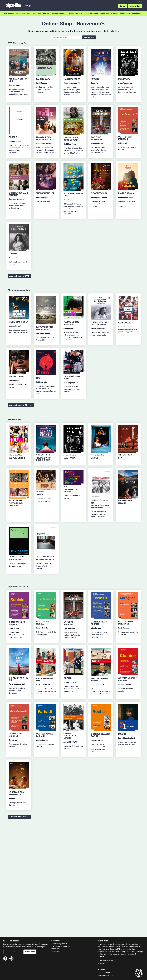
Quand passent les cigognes (99, 323)
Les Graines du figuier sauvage (45, 138)
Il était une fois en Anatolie (45, 328)
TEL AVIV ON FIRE (17, 458)
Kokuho (95, 79)
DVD (39, 13)
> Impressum (55, 951)
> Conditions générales (59, 944)
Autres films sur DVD (19, 276)
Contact (139, 2)
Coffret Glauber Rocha (100, 735)
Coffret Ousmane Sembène (19, 194)
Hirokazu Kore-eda (45, 680)
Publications (125, 13)
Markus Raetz (16, 560)
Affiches (115, 13)
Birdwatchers (17, 376)
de (129, 2)
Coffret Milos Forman (99, 623)
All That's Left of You (18, 80)
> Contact (101, 964)
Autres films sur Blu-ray (21, 405)
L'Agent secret (72, 79)
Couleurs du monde (70, 491)
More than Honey (18, 322)
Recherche (31, 13)
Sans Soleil (124, 323)
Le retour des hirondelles (16, 793)
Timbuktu (41, 495)
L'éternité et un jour (72, 377)
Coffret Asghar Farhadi (45, 735)
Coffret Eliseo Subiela (17, 623)
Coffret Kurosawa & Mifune (70, 736)
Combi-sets (20, 13)
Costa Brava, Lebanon (16, 504)
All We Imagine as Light (73, 195)
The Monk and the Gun (18, 679)
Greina (67, 678)
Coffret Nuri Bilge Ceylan (71, 139)
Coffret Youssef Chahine (127, 679)
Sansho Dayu (43, 79)
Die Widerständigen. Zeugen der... (100, 505)
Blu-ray (46, 13)
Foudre (13, 137)
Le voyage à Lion (45, 560)
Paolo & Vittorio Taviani (100, 680)
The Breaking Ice (45, 193)
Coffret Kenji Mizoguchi (126, 623)
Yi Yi (120, 458)
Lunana (122, 503)
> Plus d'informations (105, 961)
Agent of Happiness (96, 138)
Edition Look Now (76, 13)
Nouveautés (9, 13)
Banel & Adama (126, 193)
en (133, 2)
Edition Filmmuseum (59, 13)
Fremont (14, 254)
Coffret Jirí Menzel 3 (125, 138)
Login (123, 6)
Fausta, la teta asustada (71, 323)
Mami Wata (124, 79)
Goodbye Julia (99, 193)
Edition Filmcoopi (91, 13)
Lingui (94, 458)
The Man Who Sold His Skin (43, 459)
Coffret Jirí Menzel (43, 623)
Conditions (136, 13)
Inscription (135, 6)
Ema (38, 378)
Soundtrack (104, 13)
